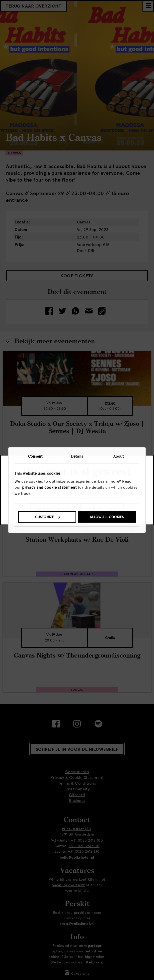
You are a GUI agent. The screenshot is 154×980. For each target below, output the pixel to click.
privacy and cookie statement (49, 487)
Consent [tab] (35, 456)
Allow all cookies (107, 517)
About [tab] (119, 456)
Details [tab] (77, 456)
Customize (48, 517)
